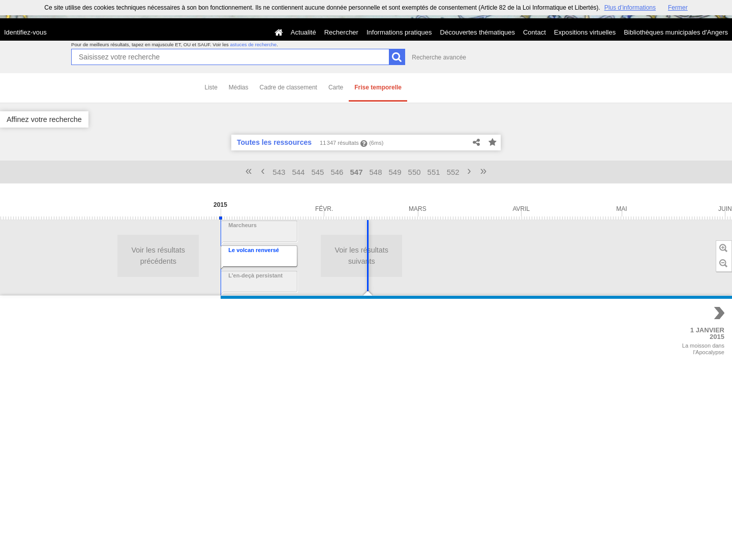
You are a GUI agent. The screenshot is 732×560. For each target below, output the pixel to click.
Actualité (303, 32)
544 (298, 172)
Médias (239, 87)
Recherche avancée (439, 57)
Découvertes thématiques (478, 32)
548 (376, 172)
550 (415, 172)
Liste (211, 87)
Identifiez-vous (25, 32)
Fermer (678, 8)
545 (317, 172)
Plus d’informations (630, 8)
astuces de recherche (253, 44)
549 (395, 172)
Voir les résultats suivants (126, 256)
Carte (336, 87)
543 (279, 172)
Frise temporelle (378, 87)
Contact (535, 32)
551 (434, 172)
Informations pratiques (399, 32)
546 (337, 172)
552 (453, 172)
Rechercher (341, 32)
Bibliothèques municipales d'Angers (676, 32)
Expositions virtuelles (585, 32)
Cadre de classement (288, 87)
